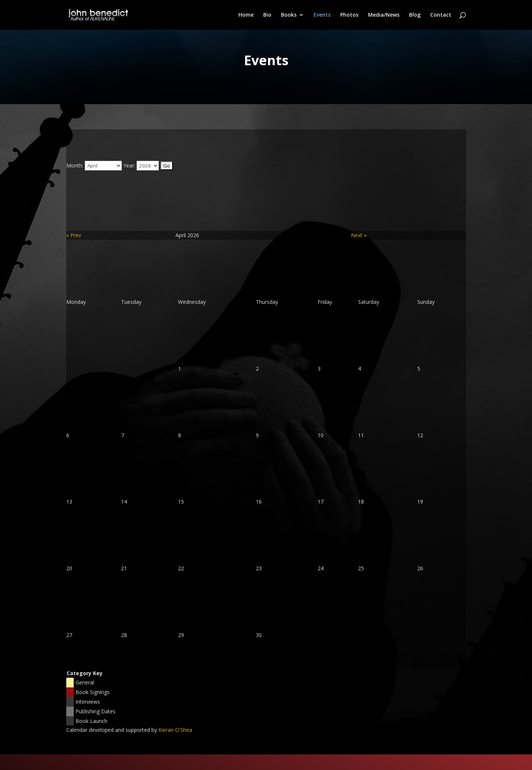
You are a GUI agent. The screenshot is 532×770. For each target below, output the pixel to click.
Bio (267, 15)
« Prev (74, 235)
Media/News (384, 15)
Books (289, 15)
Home (246, 15)
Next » (359, 235)
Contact (441, 15)
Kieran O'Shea (175, 730)
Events (322, 15)
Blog (415, 15)
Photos (349, 15)
